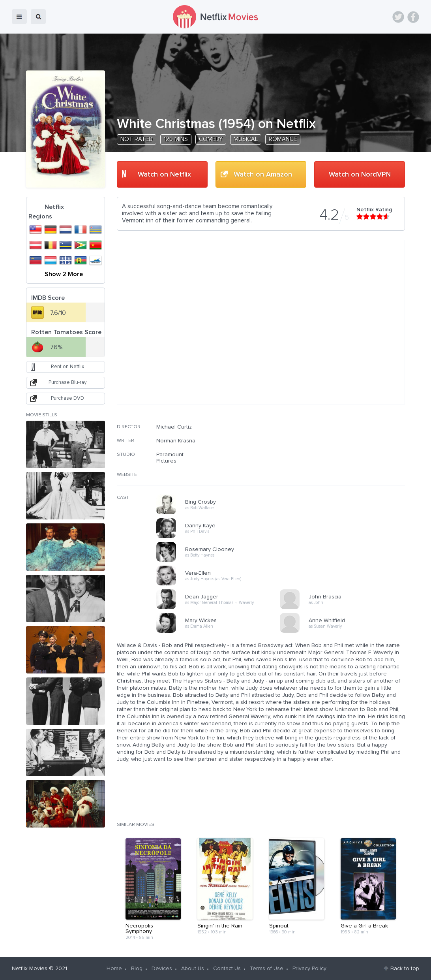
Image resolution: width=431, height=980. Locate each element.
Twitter (398, 17)
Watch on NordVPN (360, 175)
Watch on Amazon (263, 175)
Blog (137, 969)
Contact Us (227, 969)
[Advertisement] (346, 474)
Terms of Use (267, 969)
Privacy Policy (309, 969)
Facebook (413, 17)
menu (19, 17)
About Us (193, 969)
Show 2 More (64, 274)
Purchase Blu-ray (67, 383)
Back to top (405, 969)
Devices (162, 969)
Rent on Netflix (67, 367)
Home (114, 969)
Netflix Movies (30, 969)
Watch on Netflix (164, 175)
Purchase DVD (67, 398)
